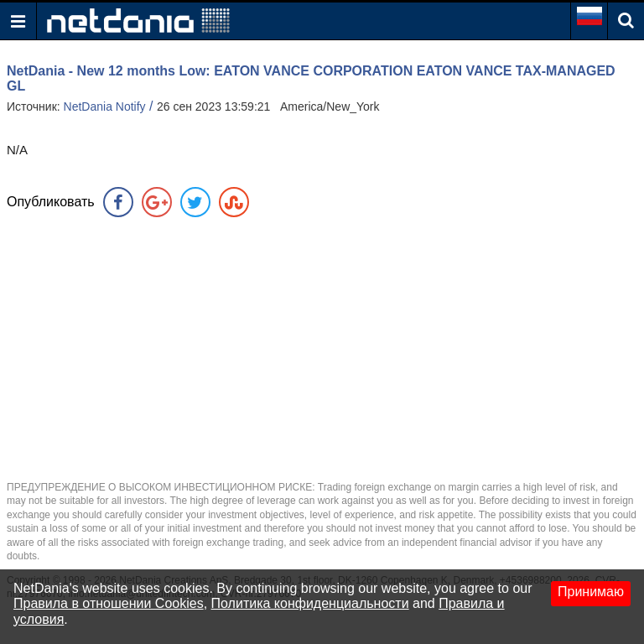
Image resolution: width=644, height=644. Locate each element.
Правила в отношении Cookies (109, 603)
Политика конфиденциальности (310, 603)
